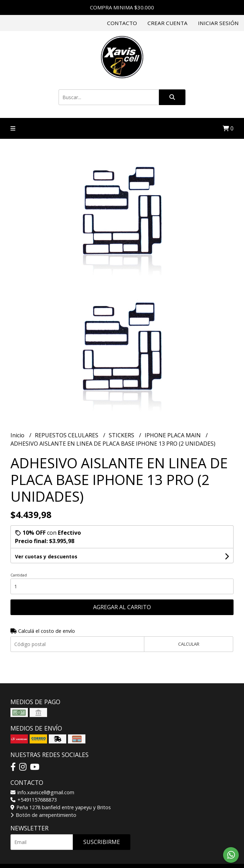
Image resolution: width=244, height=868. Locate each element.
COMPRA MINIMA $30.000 (122, 7)
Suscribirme (102, 842)
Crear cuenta (167, 23)
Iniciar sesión (218, 23)
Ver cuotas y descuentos (46, 556)
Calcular (189, 644)
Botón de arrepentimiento (43, 815)
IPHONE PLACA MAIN (173, 435)
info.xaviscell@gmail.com (42, 792)
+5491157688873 (34, 800)
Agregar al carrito (122, 607)
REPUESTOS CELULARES (67, 435)
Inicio (18, 435)
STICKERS (122, 435)
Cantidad (19, 575)
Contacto (122, 23)
